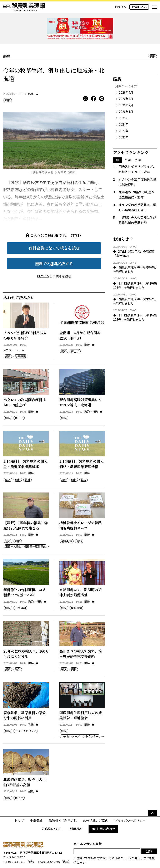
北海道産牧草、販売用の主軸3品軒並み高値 (25, 767)
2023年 (124, 115)
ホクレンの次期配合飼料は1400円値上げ (25, 387)
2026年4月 (126, 77)
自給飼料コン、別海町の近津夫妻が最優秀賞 (81, 577)
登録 (149, 836)
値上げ (75, 336)
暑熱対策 (67, 526)
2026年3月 (126, 83)
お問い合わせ (103, 813)
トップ (19, 805)
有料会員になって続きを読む (54, 232)
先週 (128, 144)
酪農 (31, 78)
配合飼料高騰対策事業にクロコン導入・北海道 (81, 387)
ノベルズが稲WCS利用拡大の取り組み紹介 (25, 320)
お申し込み (139, 7)
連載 (8, 526)
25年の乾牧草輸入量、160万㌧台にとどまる (26, 638)
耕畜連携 (20, 341)
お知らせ (121, 223)
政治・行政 (93, 396)
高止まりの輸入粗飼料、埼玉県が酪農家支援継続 (81, 638)
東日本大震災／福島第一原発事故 (26, 531)
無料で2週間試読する (54, 248)
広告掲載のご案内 (96, 805)
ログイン (121, 7)
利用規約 (76, 813)
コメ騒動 (20, 592)
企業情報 (36, 805)
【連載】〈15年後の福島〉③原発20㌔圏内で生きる (26, 510)
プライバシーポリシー (130, 805)
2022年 (124, 122)
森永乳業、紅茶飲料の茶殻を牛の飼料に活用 (25, 700)
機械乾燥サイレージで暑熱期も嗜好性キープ (81, 510)
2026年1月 (126, 96)
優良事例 (76, 592)
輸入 (8, 464)
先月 (138, 144)
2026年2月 (126, 90)
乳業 (33, 709)
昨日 (118, 144)
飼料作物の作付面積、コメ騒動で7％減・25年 (25, 577)
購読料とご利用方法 (63, 805)
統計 (27, 464)
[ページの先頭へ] (152, 797)
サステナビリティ (26, 715)
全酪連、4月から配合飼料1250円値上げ (80, 320)
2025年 (124, 102)
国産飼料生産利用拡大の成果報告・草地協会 (81, 700)
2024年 (124, 109)
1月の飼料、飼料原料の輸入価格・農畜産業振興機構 (81, 448)
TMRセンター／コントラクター (80, 721)
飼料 (153, 41)
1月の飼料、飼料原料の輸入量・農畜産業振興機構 (25, 448)
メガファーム (14, 334)
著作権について (53, 813)
